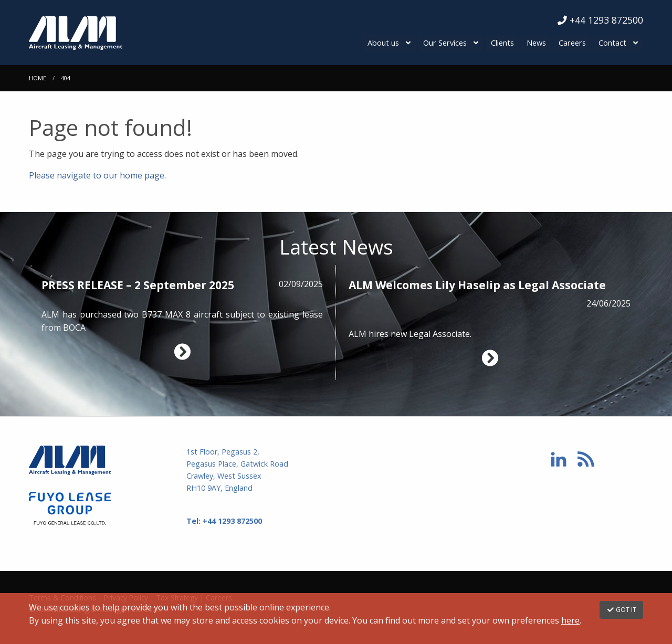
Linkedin (559, 459)
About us (385, 43)
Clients (503, 43)
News (537, 43)
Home (38, 77)
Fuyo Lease (100, 508)
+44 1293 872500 (600, 20)
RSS (586, 459)
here (570, 620)
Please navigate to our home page (97, 175)
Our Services (447, 43)
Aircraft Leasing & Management (117, 33)
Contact (612, 43)
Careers (573, 43)
